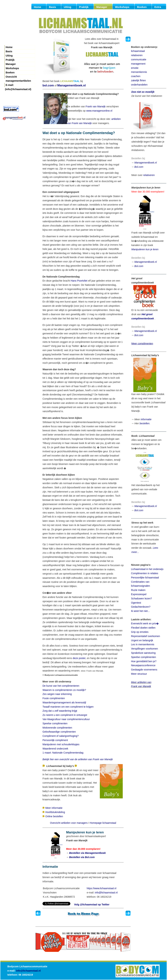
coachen (136, 76)
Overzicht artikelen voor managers (69, 823)
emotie (135, 68)
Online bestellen (54, 816)
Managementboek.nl (72, 85)
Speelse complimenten (55, 723)
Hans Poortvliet (79, 281)
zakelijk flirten (138, 80)
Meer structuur (139, 674)
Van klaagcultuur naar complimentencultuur (66, 719)
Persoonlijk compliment (55, 740)
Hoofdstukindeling (55, 812)
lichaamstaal (138, 51)
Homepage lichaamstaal (103, 823)
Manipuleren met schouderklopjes (61, 744)
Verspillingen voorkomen (145, 649)
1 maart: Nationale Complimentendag (63, 753)
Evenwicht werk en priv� (145, 623)
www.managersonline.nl (99, 111)
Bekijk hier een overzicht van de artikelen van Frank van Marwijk (78, 759)
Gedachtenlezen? (141, 607)
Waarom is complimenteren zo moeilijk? (64, 690)
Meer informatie (54, 808)
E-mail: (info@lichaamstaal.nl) (18, 85)
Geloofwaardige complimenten (59, 732)
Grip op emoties (140, 632)
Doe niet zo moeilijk (143, 92)
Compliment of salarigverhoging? (61, 736)
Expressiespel (139, 594)
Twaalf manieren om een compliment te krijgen (68, 707)
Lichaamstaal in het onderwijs (147, 569)
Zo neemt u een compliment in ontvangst (65, 715)
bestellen (144, 423)
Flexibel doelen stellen (143, 628)
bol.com (48, 85)
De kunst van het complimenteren (61, 686)
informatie (146, 419)
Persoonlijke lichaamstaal (145, 578)
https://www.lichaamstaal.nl (102, 888)
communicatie (139, 59)
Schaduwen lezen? (141, 598)
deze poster (79, 658)
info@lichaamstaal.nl (106, 893)
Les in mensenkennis (143, 644)
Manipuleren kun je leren (145, 249)
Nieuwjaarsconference (143, 665)
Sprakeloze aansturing (143, 653)
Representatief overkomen (145, 636)
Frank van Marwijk (96, 106)
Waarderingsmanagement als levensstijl (64, 702)
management (138, 64)
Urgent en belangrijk (142, 640)
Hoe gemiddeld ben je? (144, 661)
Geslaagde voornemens (144, 670)
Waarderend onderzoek (55, 749)
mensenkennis (139, 72)
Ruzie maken (138, 590)
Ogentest (136, 603)
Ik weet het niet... (140, 611)
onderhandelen (139, 85)
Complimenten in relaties (145, 573)
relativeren (137, 55)
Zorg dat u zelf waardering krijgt (60, 711)
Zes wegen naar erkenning (57, 694)
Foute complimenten (54, 698)
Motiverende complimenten (57, 728)
